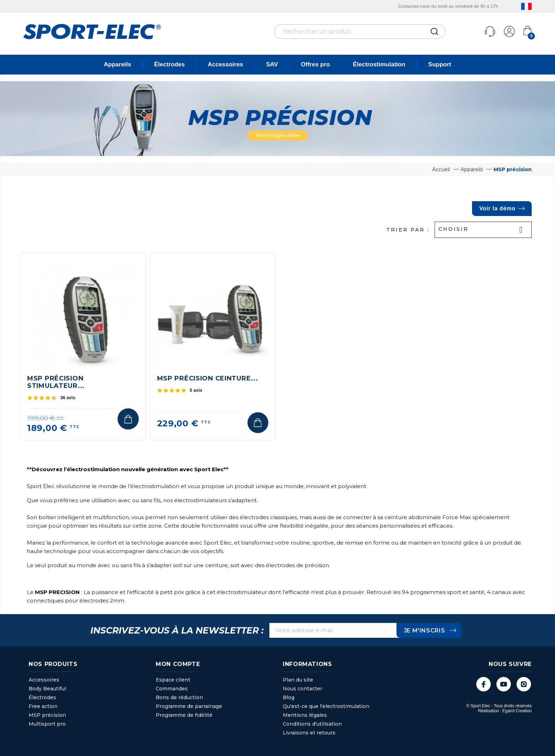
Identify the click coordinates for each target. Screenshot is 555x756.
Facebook (484, 684)
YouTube (504, 684)
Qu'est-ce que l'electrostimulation (326, 706)
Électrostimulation (379, 64)
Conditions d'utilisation (312, 724)
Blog (289, 697)
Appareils (117, 64)
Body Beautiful (47, 689)
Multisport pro (47, 724)
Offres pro (315, 64)
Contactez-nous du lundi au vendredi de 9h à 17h (448, 6)
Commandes (172, 689)
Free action (43, 706)
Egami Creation (517, 711)
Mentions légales (305, 715)
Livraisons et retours (309, 733)
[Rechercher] (360, 32)
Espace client (173, 680)
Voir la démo (497, 208)
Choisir (483, 230)
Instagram (524, 684)
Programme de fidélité (184, 715)
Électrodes (170, 64)
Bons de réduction (179, 697)
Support (440, 64)
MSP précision (47, 715)
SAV (272, 64)
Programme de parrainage (189, 706)
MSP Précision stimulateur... (56, 382)
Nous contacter (303, 689)
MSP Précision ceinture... (208, 378)
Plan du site (298, 680)
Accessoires (225, 64)
